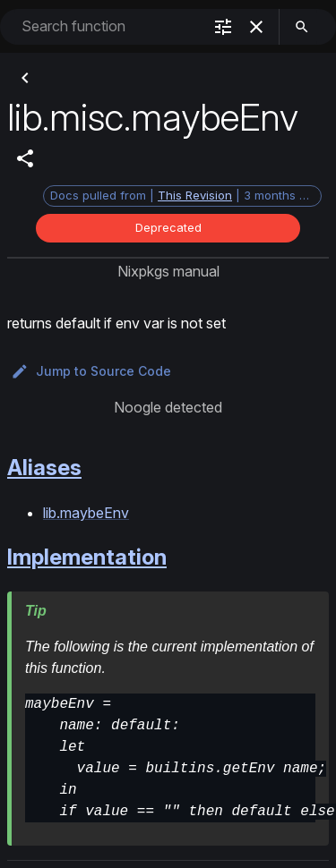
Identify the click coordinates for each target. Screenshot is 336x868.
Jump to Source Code (91, 371)
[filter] (223, 27)
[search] (302, 27)
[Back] (25, 78)
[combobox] (110, 26)
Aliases (44, 468)
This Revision (195, 195)
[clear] (256, 27)
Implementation (87, 557)
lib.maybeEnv (86, 513)
